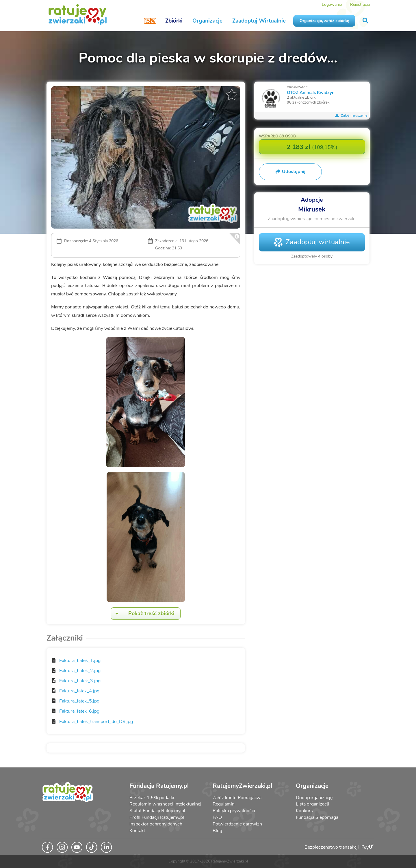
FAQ (217, 817)
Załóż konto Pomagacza (237, 798)
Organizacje (207, 21)
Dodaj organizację (314, 798)
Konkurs (304, 811)
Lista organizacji (312, 804)
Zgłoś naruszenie (351, 115)
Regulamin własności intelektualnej (165, 804)
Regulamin (224, 804)
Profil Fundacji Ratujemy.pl (157, 817)
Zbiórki (174, 21)
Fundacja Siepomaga (317, 817)
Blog (217, 831)
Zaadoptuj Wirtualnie (259, 21)
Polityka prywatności (234, 811)
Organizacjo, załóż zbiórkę (324, 21)
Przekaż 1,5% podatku (153, 798)
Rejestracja (360, 4)
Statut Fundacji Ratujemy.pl (157, 811)
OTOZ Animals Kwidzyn (311, 92)
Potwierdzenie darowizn (237, 824)
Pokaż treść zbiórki (143, 614)
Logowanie (332, 4)
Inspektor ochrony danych (156, 824)
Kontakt (137, 831)
